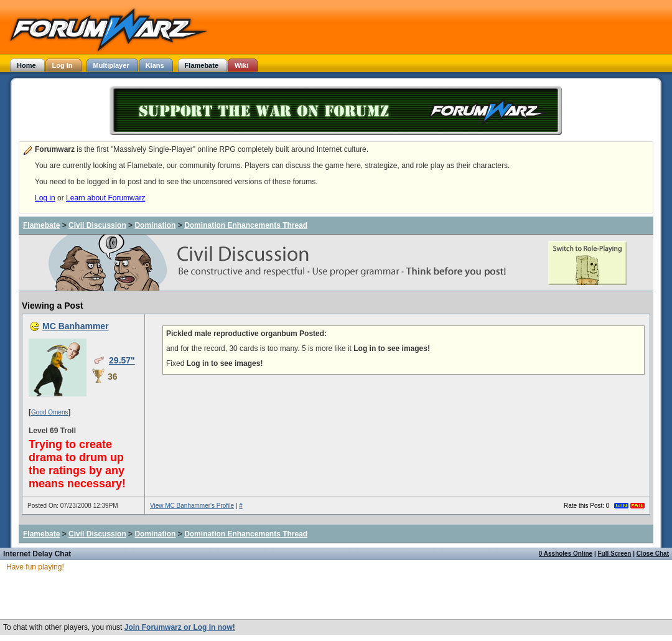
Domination (155, 225)
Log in (45, 198)
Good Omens (49, 412)
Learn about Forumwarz (105, 198)
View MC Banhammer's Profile (192, 506)
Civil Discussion (97, 225)
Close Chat (653, 554)
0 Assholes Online (566, 554)
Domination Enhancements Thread (246, 225)
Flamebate (41, 225)
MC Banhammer (76, 326)
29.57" (122, 360)
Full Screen (615, 554)
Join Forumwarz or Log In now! (180, 627)
